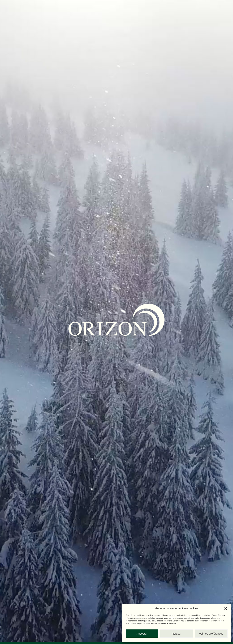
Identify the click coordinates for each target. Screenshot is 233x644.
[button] (226, 609)
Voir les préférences (211, 634)
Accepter (142, 634)
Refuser (177, 634)
